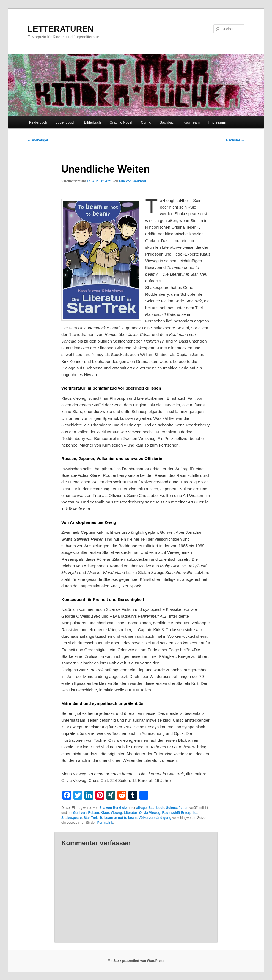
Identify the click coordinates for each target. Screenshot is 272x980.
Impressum (217, 122)
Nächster (235, 140)
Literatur (130, 813)
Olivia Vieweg (150, 813)
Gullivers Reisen (86, 813)
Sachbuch (168, 122)
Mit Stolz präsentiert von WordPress (136, 961)
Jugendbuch (66, 122)
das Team (192, 122)
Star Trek (91, 818)
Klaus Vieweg (112, 813)
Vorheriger (38, 140)
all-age (141, 808)
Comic (146, 122)
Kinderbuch (38, 122)
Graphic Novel (121, 122)
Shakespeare (72, 818)
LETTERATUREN (61, 29)
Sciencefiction (177, 808)
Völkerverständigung (155, 818)
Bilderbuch (92, 122)
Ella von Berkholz (133, 181)
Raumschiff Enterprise (180, 813)
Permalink (105, 823)
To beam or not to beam (118, 818)
